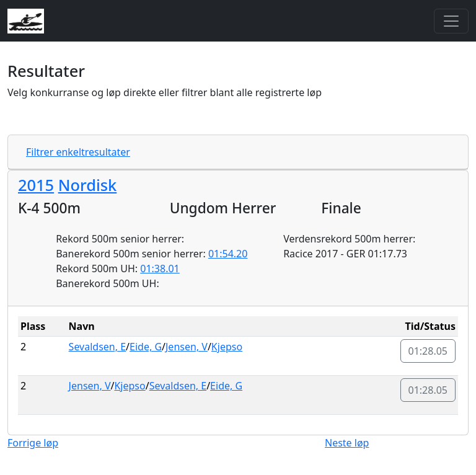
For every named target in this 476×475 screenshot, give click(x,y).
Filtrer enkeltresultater (78, 152)
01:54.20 (228, 254)
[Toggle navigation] (451, 21)
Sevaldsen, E (97, 347)
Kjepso (227, 347)
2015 (36, 185)
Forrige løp (33, 443)
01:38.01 (160, 269)
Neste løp (347, 443)
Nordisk (88, 185)
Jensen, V (187, 347)
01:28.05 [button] (428, 351)
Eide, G (146, 347)
